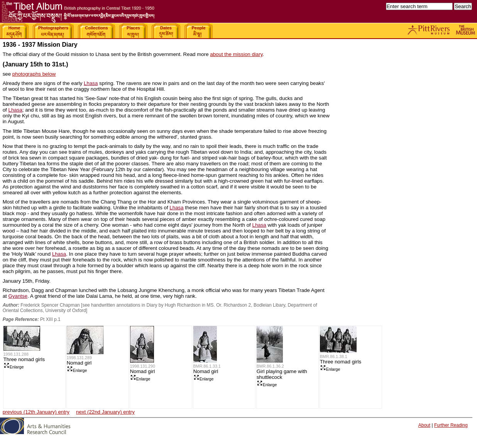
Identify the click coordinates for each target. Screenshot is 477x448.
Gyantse (18, 296)
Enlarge (14, 367)
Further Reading (451, 425)
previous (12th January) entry (36, 412)
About (424, 425)
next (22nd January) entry (105, 412)
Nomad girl (79, 363)
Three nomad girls (24, 359)
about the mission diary (236, 54)
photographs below (34, 74)
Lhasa (91, 83)
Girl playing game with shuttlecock (282, 374)
